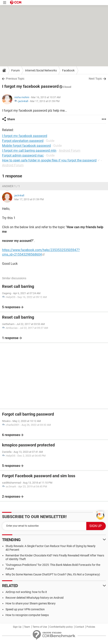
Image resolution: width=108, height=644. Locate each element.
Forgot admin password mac (23, 155)
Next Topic (95, 79)
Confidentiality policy (61, 627)
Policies (91, 627)
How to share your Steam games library (31, 603)
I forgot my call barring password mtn (29, 151)
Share (11, 119)
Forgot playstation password (23, 141)
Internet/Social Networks (41, 70)
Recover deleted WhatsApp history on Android (35, 598)
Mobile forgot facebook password (26, 146)
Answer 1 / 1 (11, 186)
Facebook (68, 70)
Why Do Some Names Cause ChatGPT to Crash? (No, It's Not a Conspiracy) (53, 574)
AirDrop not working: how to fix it (26, 592)
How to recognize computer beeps (27, 615)
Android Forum (70, 151)
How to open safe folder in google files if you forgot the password (49, 160)
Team (27, 627)
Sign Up (17, 627)
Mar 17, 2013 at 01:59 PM (45, 101)
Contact (80, 627)
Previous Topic (15, 79)
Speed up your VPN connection (25, 609)
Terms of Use (40, 627)
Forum (15, 70)
